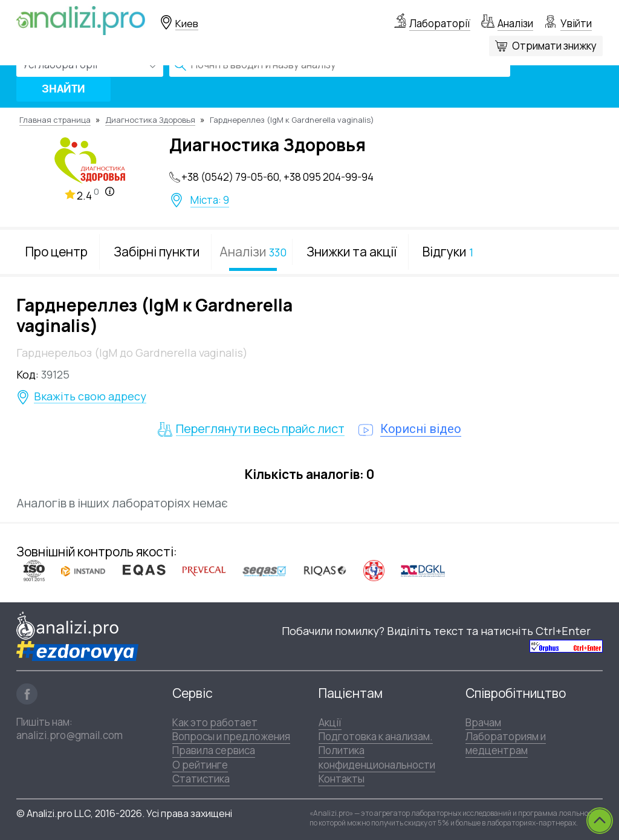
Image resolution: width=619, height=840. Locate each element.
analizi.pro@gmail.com (70, 735)
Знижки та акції (352, 252)
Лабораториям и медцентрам (506, 743)
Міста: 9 (210, 200)
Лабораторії (440, 23)
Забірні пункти (157, 252)
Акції (330, 722)
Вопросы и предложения (231, 736)
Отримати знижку (554, 46)
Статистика (201, 779)
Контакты (342, 779)
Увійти (576, 23)
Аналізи (515, 23)
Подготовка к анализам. (376, 736)
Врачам (483, 722)
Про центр (57, 252)
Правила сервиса (214, 750)
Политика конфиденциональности (377, 757)
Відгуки (448, 252)
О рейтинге (200, 765)
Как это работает (215, 722)
